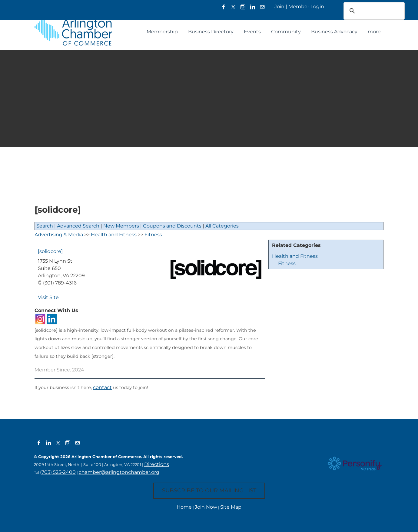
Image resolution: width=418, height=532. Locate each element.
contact (102, 387)
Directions (157, 464)
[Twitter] (233, 7)
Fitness (287, 263)
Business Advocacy (334, 32)
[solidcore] (50, 251)
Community (286, 32)
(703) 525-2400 (58, 472)
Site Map (231, 507)
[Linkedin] (253, 7)
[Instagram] (243, 7)
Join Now (206, 507)
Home (184, 507)
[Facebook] (224, 7)
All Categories (222, 226)
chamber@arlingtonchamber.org (119, 472)
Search (45, 226)
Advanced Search (78, 226)
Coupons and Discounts (172, 226)
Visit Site (48, 297)
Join (279, 7)
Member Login (306, 7)
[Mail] (262, 7)
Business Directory (211, 32)
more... (376, 32)
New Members (121, 226)
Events (252, 32)
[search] (366, 11)
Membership (162, 32)
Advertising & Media (59, 235)
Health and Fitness (295, 256)
